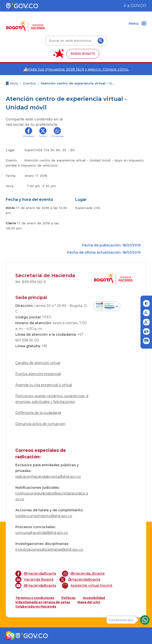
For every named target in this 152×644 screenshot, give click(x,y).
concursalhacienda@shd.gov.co (42, 533)
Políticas (68, 598)
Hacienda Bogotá (34, 580)
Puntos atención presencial (38, 374)
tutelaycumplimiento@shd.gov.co (44, 516)
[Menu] (137, 24)
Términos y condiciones (35, 598)
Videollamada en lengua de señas (43, 602)
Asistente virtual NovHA (87, 586)
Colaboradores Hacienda (36, 606)
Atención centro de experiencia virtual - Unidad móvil (78, 83)
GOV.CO (138, 6)
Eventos (29, 83)
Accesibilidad (94, 598)
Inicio (12, 84)
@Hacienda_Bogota (83, 574)
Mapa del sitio (89, 602)
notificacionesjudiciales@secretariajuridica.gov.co (52, 496)
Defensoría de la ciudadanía (38, 413)
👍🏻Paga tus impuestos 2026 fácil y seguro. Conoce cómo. (76, 69)
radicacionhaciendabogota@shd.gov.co (48, 477)
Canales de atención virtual (38, 363)
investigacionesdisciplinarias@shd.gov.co (49, 549)
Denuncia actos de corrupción (40, 424)
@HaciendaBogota (36, 574)
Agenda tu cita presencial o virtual (44, 385)
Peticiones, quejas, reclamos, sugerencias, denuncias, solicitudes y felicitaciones (52, 399)
